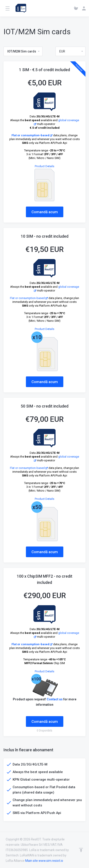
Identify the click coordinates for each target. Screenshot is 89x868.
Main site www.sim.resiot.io (44, 861)
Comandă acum (45, 212)
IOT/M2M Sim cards (24, 51)
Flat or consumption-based (32, 135)
